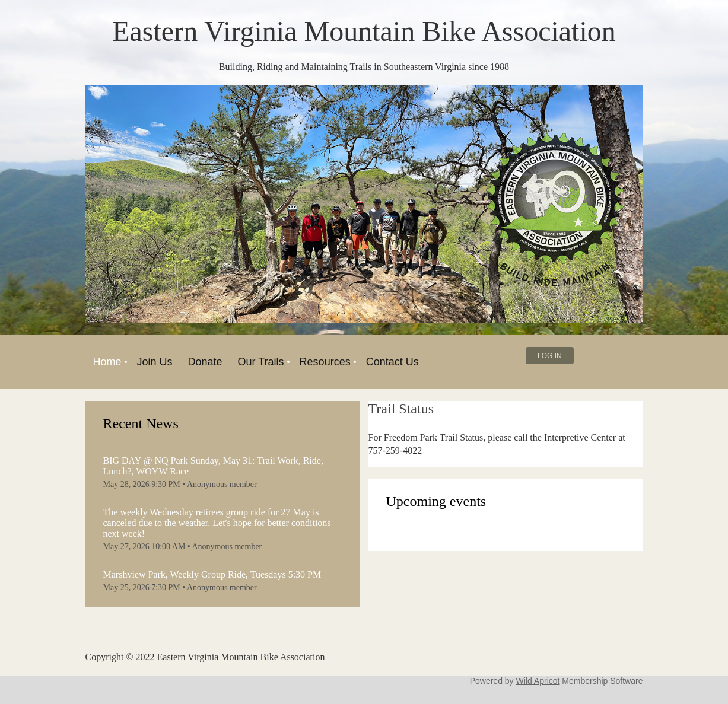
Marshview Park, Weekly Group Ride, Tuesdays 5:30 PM (212, 574)
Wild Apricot (538, 681)
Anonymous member (222, 484)
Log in (550, 356)
